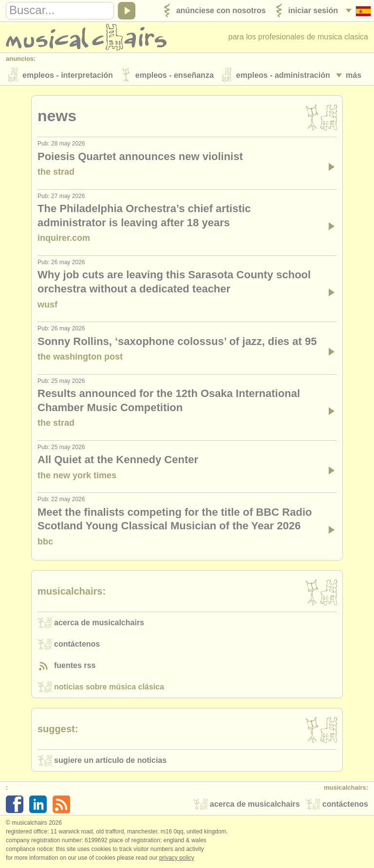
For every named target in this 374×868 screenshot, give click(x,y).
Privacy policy (177, 858)
